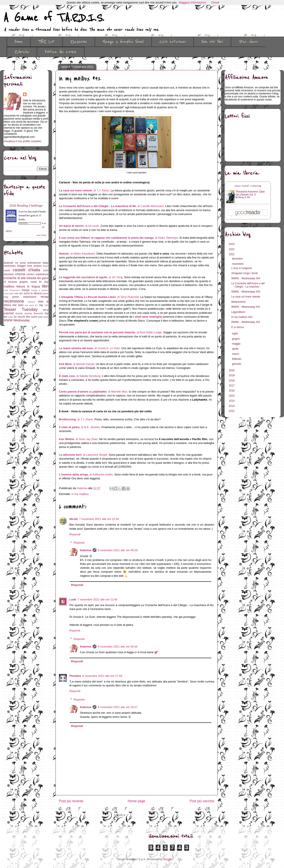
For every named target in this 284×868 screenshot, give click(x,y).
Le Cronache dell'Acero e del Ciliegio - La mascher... (248, 285)
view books (41, 235)
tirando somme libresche (29, 313)
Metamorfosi (238, 302)
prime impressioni (24, 297)
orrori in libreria (33, 293)
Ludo (73, 599)
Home (19, 42)
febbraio (237, 359)
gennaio (237, 364)
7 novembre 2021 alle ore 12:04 (99, 519)
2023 (232, 244)
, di (84, 190)
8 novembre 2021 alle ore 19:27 (118, 707)
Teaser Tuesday (21, 309)
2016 (232, 391)
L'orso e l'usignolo (242, 268)
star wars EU (32, 305)
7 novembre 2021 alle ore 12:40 (98, 599)
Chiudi (215, 2)
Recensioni (79, 42)
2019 (232, 375)
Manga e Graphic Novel (123, 42)
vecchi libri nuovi (28, 317)
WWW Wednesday (17, 320)
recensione (14, 301)
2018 (232, 381)
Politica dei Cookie (61, 52)
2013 (232, 406)
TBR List (47, 42)
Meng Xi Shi (244, 197)
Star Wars (248, 42)
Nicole (74, 519)
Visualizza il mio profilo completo (22, 141)
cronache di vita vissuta (20, 278)
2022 (232, 249)
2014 (232, 401)
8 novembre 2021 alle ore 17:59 (102, 676)
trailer (11, 317)
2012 (232, 411)
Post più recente (71, 801)
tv (16, 317)
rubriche (31, 302)
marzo (236, 354)
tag (41, 305)
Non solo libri (212, 42)
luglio (235, 334)
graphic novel (28, 282)
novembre (238, 264)
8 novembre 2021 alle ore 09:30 (118, 647)
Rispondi (75, 534)
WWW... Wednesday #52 (246, 307)
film (39, 278)
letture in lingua (28, 286)
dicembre (238, 259)
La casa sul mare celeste (246, 297)
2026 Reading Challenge (26, 205)
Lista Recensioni (12, 290)
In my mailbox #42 (242, 317)
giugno (236, 339)
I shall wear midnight (147, 317)
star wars (18, 305)
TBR (46, 305)
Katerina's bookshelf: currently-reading (248, 186)
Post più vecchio (202, 801)
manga (25, 290)
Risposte (79, 543)
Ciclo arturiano (173, 42)
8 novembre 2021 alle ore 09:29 (118, 550)
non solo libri (16, 293)
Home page (136, 801)
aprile (236, 349)
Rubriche (22, 52)
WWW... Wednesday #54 (246, 278)
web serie (43, 317)
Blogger (168, 859)
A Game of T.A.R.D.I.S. (54, 18)
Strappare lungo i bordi (244, 273)
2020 (232, 370)
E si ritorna (237, 327)
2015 (232, 396)
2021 (232, 254)
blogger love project (29, 266)
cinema (20, 274)
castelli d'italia (26, 270)
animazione (34, 263)
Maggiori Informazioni (193, 2)
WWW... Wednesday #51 (246, 322)
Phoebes (75, 676)
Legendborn (238, 312)
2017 (232, 386)
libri (45, 286)
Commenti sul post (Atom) (143, 815)
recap (44, 297)
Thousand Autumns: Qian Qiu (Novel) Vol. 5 (250, 193)
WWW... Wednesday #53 (246, 292)
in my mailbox (80, 494)
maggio (237, 344)
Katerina (86, 550)
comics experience (37, 274)
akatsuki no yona (15, 263)
